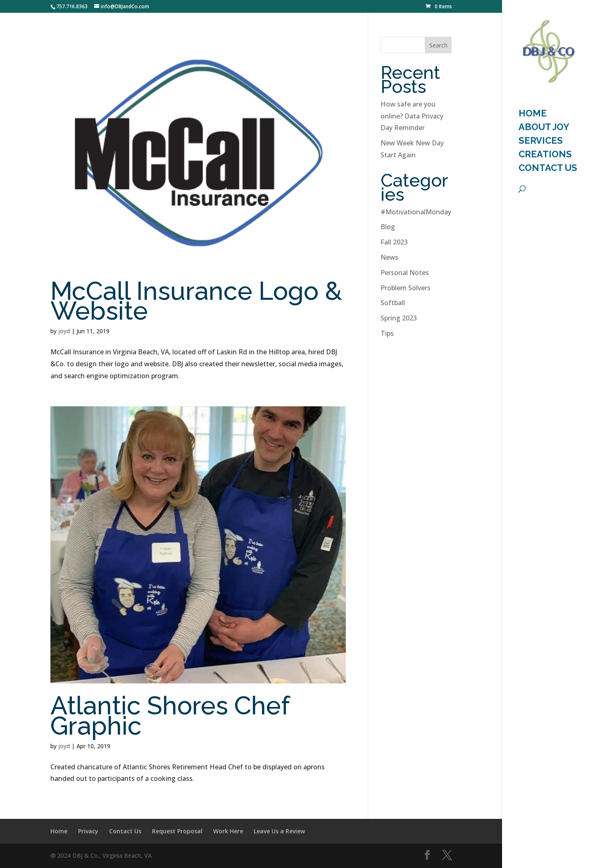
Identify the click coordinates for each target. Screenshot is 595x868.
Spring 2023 (399, 318)
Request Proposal (177, 831)
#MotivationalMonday (416, 212)
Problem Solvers (406, 288)
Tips (387, 333)
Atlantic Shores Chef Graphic (170, 716)
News (389, 257)
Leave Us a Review (279, 831)
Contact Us (548, 169)
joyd (64, 331)
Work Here (228, 831)
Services (541, 142)
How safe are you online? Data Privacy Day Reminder (412, 116)
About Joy (544, 128)
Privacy (88, 831)
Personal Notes (405, 273)
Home (59, 831)
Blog (388, 227)
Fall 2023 (394, 242)
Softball (393, 303)
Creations (545, 155)
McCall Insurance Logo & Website (196, 301)
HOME (533, 114)
